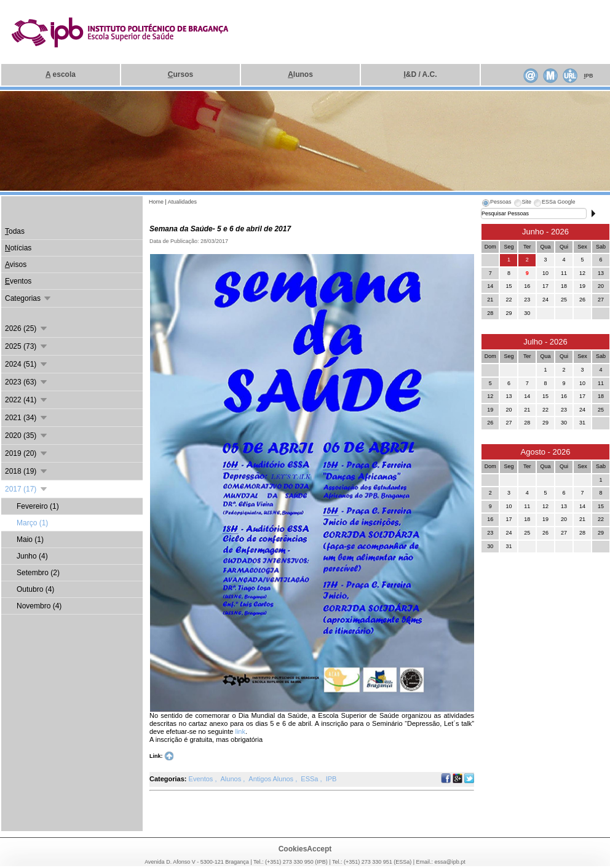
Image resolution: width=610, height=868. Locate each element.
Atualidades (182, 202)
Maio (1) (30, 540)
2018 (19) (27, 471)
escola (61, 74)
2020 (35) (27, 436)
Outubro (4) (35, 589)
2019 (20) (27, 453)
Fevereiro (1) (38, 506)
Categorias (29, 298)
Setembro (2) (38, 573)
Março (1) (32, 523)
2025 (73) (27, 346)
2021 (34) (27, 418)
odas (15, 231)
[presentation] (496, 204)
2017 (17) (27, 489)
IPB (331, 779)
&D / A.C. (420, 74)
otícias (18, 248)
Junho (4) (32, 556)
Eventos (202, 779)
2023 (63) (27, 382)
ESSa (310, 779)
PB (588, 76)
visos (16, 265)
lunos (300, 74)
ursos (180, 74)
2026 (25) (27, 328)
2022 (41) (27, 400)
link (240, 731)
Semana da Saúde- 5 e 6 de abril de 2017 (220, 229)
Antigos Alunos (272, 779)
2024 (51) (27, 364)
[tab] (496, 204)
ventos (18, 281)
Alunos (232, 779)
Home (156, 202)
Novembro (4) (39, 606)
